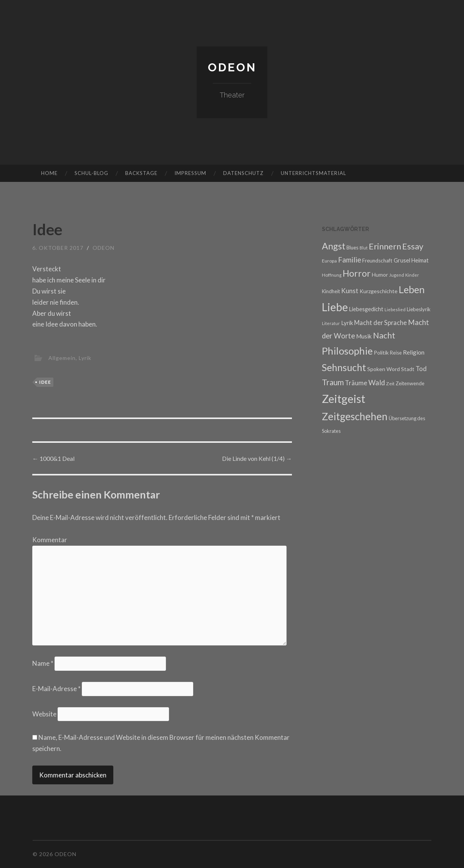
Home (49, 173)
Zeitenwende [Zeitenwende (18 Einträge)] (410, 383)
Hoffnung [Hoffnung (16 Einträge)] (332, 275)
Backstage (141, 173)
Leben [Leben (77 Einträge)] (412, 289)
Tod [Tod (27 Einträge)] (421, 369)
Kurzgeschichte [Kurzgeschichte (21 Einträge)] (379, 291)
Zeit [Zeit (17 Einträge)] (390, 384)
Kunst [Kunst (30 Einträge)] (350, 291)
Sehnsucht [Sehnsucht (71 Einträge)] (344, 367)
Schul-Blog (91, 173)
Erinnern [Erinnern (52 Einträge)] (385, 246)
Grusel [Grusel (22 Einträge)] (402, 260)
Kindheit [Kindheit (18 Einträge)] (331, 291)
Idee (45, 382)
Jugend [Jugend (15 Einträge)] (397, 275)
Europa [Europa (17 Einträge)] (329, 261)
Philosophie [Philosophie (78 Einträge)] (347, 351)
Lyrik (85, 358)
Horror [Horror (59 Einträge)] (357, 273)
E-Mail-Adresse (56, 689)
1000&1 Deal (53, 458)
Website (44, 714)
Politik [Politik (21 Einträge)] (381, 352)
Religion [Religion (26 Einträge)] (414, 352)
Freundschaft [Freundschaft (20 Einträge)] (377, 261)
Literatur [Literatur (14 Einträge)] (331, 323)
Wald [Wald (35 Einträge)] (377, 383)
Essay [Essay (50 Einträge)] (413, 246)
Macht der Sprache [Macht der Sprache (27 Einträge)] (380, 323)
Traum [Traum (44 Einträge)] (333, 382)
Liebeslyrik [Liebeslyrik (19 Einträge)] (419, 309)
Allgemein (62, 358)
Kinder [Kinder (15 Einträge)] (412, 275)
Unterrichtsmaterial (313, 173)
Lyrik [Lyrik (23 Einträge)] (347, 323)
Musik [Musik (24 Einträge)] (364, 336)
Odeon (232, 67)
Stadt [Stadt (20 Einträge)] (408, 369)
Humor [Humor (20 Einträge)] (380, 275)
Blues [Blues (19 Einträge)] (352, 248)
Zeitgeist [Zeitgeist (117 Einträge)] (344, 399)
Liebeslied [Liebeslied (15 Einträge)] (395, 309)
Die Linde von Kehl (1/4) (257, 458)
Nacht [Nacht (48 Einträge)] (384, 335)
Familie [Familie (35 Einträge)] (350, 260)
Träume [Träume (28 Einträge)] (356, 383)
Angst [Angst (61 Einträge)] (334, 246)
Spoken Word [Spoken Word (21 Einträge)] (384, 369)
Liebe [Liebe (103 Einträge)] (335, 307)
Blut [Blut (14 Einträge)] (364, 248)
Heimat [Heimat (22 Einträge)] (420, 260)
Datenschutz (243, 173)
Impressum (190, 173)
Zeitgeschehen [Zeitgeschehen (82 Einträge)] (355, 416)
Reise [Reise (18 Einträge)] (396, 353)
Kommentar (50, 540)
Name (43, 663)
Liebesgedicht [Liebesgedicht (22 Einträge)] (366, 309)
